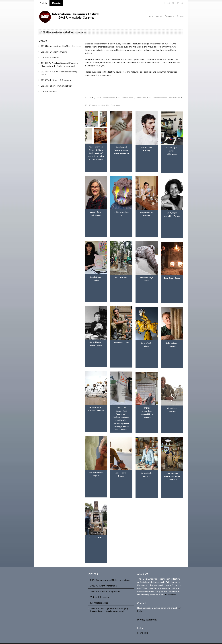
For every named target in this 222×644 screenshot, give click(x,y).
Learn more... (171, 589)
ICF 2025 (89, 98)
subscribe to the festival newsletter (109, 72)
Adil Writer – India (121, 339)
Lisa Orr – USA (121, 275)
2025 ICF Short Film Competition (57, 86)
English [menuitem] (43, 3)
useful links (143, 627)
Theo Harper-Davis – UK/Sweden (172, 150)
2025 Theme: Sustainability (97, 105)
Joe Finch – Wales (96, 532)
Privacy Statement (147, 614)
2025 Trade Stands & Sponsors (56, 80)
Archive (180, 16)
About (159, 16)
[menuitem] (43, 3)
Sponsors (169, 16)
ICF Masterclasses (50, 57)
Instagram (162, 72)
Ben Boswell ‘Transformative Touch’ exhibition (121, 150)
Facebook (148, 72)
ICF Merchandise (49, 91)
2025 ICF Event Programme (54, 52)
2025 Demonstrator (106, 98)
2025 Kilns (141, 98)
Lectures (116, 105)
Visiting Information (100, 591)
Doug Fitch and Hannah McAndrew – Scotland (172, 471)
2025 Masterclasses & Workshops (164, 98)
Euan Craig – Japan (172, 275)
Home (151, 16)
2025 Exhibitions (125, 98)
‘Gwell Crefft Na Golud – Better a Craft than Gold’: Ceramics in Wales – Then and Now (96, 153)
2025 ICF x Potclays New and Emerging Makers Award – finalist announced (60, 65)
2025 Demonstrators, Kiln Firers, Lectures (61, 46)
